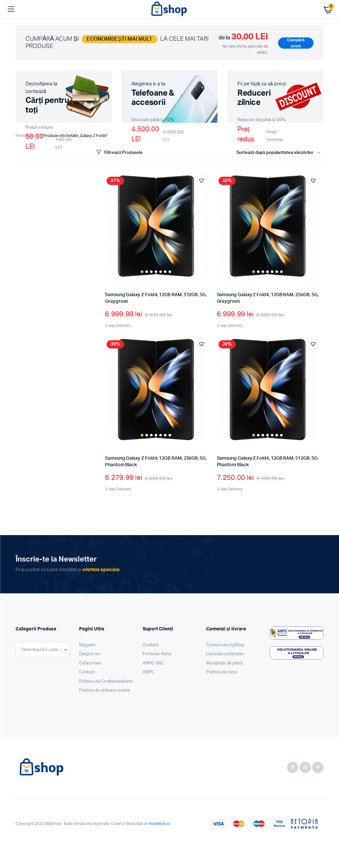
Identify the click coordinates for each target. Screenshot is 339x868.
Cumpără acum (296, 43)
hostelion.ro (160, 824)
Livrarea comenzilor (225, 654)
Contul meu (90, 663)
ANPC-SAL (153, 663)
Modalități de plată (224, 663)
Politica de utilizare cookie (104, 690)
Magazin (87, 645)
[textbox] (42, 650)
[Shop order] (280, 153)
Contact (87, 672)
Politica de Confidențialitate (106, 682)
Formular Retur (157, 654)
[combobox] (42, 650)
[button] (202, 180)
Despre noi (90, 654)
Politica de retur (222, 672)
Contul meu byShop (225, 645)
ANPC (148, 672)
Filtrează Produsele (119, 152)
